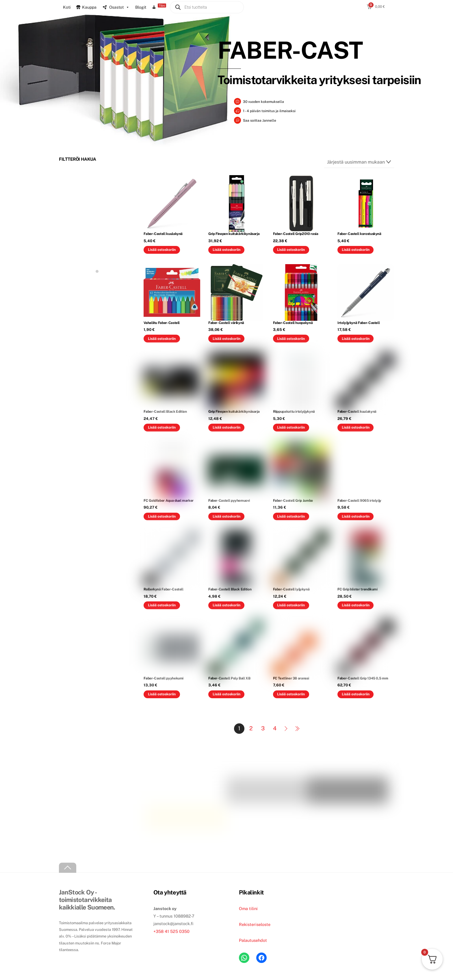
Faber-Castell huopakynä (293, 322)
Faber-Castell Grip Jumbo (293, 500)
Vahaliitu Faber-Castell (162, 322)
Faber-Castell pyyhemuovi (229, 500)
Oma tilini (248, 908)
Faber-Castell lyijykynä (291, 589)
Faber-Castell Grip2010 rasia (296, 233)
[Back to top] (68, 867)
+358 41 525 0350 (171, 931)
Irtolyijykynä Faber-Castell (359, 322)
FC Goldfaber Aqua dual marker (169, 500)
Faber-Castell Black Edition (165, 411)
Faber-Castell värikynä (226, 322)
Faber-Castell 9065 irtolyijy (359, 500)
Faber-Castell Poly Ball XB (229, 678)
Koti (67, 7)
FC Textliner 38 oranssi (291, 678)
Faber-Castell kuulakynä (163, 233)
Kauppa (89, 7)
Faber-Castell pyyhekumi (164, 678)
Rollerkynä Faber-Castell (163, 589)
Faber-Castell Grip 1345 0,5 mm (363, 678)
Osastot (119, 7)
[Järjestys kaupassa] (359, 162)
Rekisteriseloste (255, 924)
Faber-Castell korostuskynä (359, 233)
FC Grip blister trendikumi (358, 589)
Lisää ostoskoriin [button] (162, 249)
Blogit (141, 7)
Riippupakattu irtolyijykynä (294, 411)
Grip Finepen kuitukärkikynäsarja (234, 233)
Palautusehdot (253, 940)
